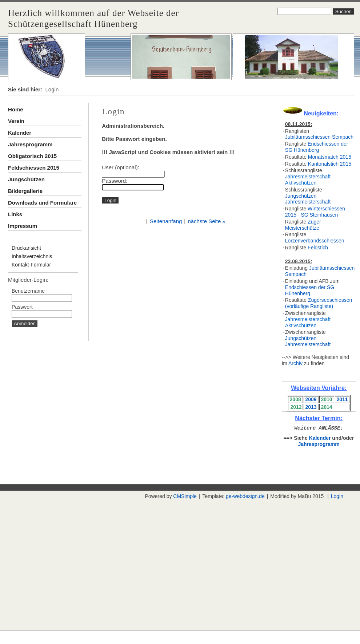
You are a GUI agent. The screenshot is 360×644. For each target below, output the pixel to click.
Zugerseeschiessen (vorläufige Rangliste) (319, 303)
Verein (16, 121)
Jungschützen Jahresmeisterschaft (308, 199)
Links (15, 214)
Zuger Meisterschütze (303, 225)
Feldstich (318, 248)
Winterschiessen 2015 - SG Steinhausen (315, 212)
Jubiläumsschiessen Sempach (319, 137)
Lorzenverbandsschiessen (315, 241)
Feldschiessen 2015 (34, 168)
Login (337, 496)
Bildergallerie (25, 191)
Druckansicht (26, 248)
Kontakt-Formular (31, 265)
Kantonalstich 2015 (330, 164)
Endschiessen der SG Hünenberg (317, 147)
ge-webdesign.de (245, 496)
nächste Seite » (206, 221)
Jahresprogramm (30, 144)
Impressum (23, 226)
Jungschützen (26, 179)
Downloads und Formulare (42, 203)
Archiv (295, 363)
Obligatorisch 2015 (32, 156)
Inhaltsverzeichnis (32, 256)
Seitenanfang (166, 221)
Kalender (20, 133)
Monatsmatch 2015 (330, 157)
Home (16, 109)
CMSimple (185, 496)
